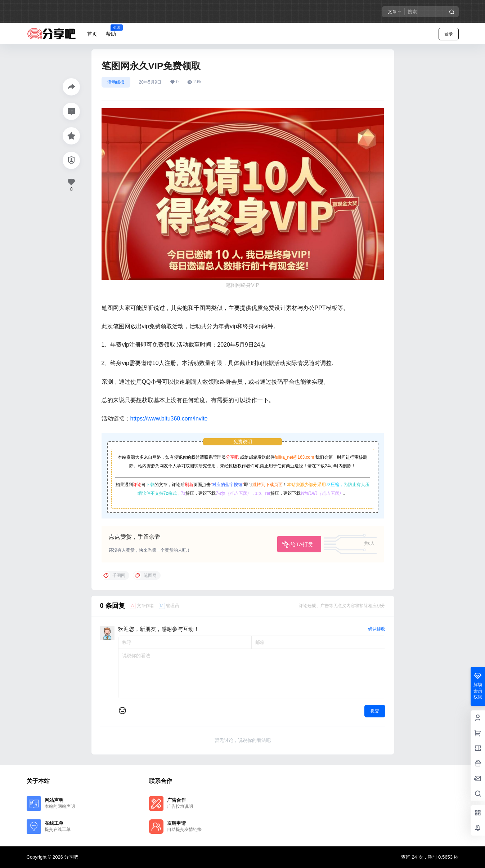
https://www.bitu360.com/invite (169, 419)
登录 (449, 34)
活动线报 (116, 82)
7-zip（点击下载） (233, 493)
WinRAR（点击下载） (322, 493)
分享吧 (232, 457)
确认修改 (377, 629)
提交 (375, 711)
